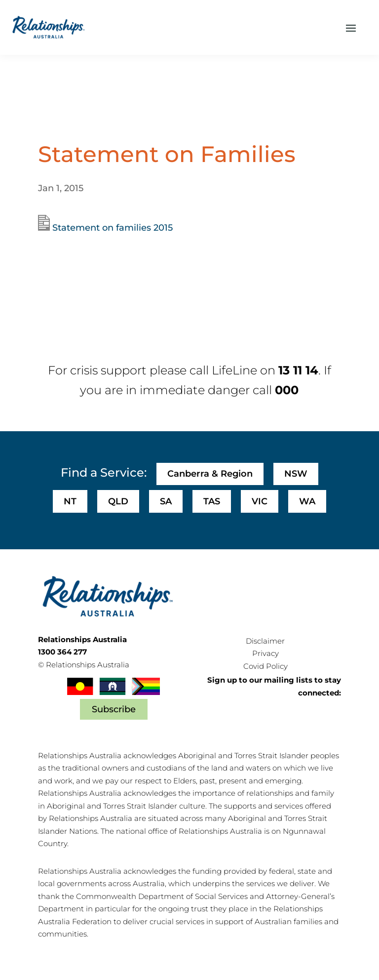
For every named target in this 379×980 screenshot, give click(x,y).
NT (70, 501)
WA (307, 501)
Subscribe (114, 709)
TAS (212, 501)
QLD (118, 501)
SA (166, 501)
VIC (260, 501)
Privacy (265, 653)
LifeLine (234, 370)
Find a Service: (104, 472)
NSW (296, 474)
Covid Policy (265, 666)
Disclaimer (265, 641)
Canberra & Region (210, 474)
